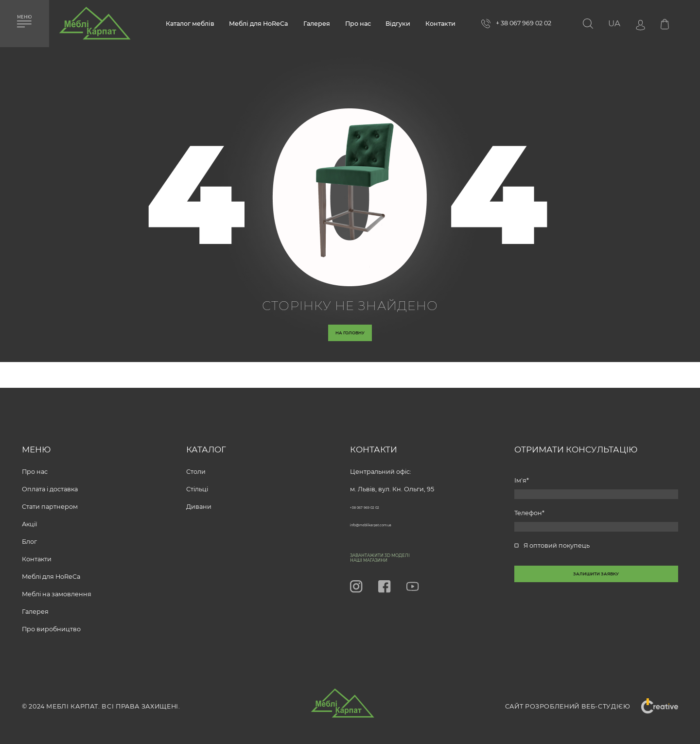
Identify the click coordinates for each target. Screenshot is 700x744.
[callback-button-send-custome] (596, 600)
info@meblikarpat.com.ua (390, 514)
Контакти (440, 24)
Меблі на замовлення (57, 584)
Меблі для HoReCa (259, 24)
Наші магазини (388, 558)
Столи (196, 462)
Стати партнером (50, 497)
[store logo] (95, 27)
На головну (350, 341)
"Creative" (653, 707)
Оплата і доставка (50, 479)
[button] (614, 23)
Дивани (199, 497)
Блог (29, 532)
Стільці (197, 479)
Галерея (317, 24)
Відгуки (398, 24)
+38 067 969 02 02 (377, 497)
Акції (29, 514)
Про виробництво (51, 619)
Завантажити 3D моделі (409, 549)
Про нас (358, 24)
